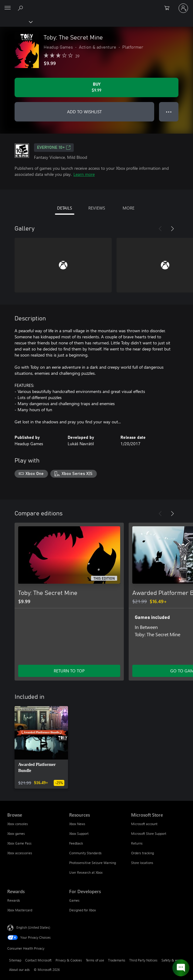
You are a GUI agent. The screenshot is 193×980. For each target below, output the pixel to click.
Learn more (84, 174)
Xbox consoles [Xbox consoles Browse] (18, 824)
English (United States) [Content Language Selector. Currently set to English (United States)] (33, 927)
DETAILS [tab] (64, 208)
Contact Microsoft (38, 960)
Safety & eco (171, 960)
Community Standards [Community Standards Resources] (85, 853)
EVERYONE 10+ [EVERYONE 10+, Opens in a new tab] (54, 148)
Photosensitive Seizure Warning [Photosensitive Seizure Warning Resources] (93, 863)
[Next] (172, 229)
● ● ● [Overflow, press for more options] (169, 112)
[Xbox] (16, 22)
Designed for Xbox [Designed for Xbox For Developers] (83, 910)
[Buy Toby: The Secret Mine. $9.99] (96, 87)
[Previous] (160, 229)
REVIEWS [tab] (97, 208)
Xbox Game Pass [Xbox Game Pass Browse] (19, 843)
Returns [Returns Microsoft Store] (137, 843)
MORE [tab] (129, 208)
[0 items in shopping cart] (169, 8)
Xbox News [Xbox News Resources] (77, 824)
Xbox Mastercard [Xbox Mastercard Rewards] (20, 910)
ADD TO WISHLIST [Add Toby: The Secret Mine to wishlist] (84, 112)
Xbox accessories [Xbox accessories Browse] (20, 853)
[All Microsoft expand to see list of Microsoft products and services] (8, 8)
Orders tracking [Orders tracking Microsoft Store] (142, 853)
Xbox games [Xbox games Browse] (16, 833)
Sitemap (15, 960)
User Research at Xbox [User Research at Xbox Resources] (86, 872)
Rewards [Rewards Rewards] (14, 900)
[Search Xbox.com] (21, 8)
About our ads (19, 970)
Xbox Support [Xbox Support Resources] (79, 833)
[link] (41, 747)
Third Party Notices (143, 960)
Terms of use (95, 960)
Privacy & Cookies (69, 960)
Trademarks (117, 960)
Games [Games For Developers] (74, 900)
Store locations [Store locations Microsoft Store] (142, 863)
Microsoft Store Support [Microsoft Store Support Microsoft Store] (149, 833)
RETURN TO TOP (69, 671)
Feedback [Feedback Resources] (76, 843)
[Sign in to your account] (183, 8)
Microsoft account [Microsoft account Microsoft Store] (144, 824)
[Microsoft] (96, 5)
